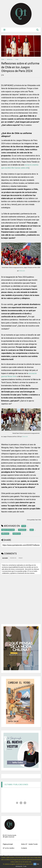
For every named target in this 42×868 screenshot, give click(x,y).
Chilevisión (22, 271)
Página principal (8, 844)
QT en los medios (9, 848)
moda (17, 59)
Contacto (24, 848)
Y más (25, 866)
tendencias (10, 59)
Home (3, 59)
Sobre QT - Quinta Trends (29, 844)
